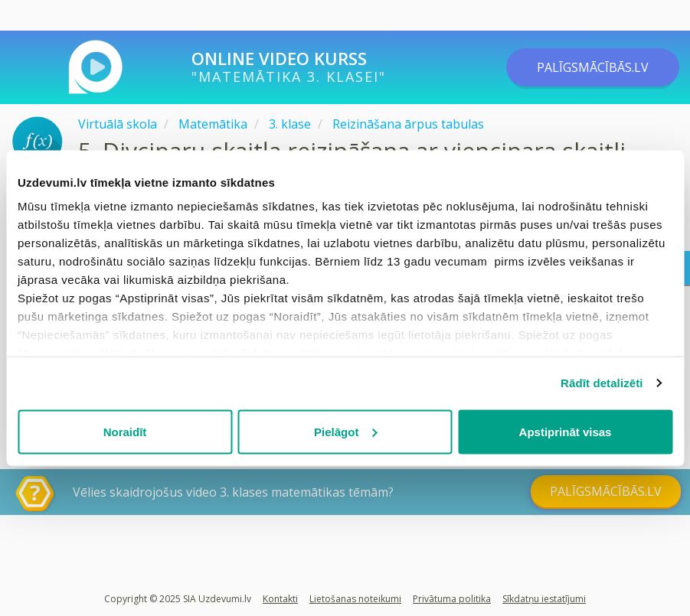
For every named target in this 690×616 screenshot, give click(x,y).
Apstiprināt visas (566, 431)
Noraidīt (125, 431)
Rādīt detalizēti (602, 383)
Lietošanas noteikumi (355, 599)
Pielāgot (345, 431)
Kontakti (280, 599)
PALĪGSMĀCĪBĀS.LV (593, 67)
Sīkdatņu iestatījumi (544, 599)
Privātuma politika (452, 599)
